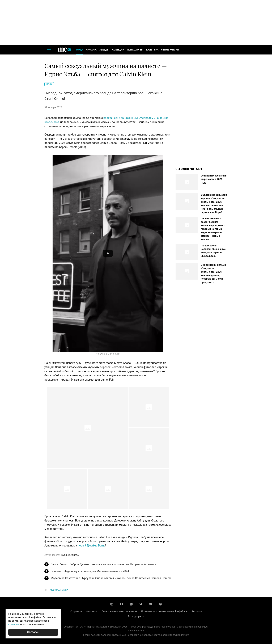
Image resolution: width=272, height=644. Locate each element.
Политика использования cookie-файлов (164, 612)
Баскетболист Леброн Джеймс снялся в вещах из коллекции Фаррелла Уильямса (103, 565)
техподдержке (181, 635)
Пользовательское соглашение (119, 612)
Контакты (92, 612)
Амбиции (118, 50)
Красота (91, 50)
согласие (14, 624)
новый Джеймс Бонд (91, 546)
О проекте (76, 612)
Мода (80, 50)
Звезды (104, 50)
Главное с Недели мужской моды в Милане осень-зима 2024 (90, 572)
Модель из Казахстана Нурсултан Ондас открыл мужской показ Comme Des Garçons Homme (111, 578)
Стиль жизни (170, 50)
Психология (135, 50)
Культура (152, 50)
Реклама (197, 612)
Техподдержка (136, 617)
